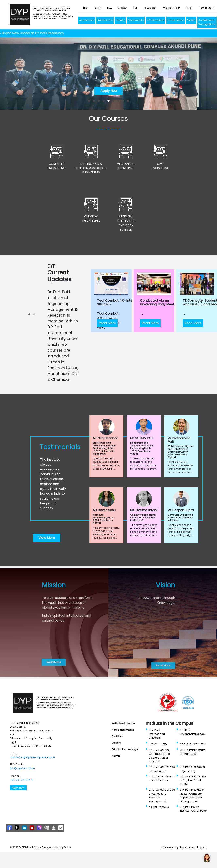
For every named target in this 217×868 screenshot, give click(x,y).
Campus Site (206, 8)
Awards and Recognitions (207, 22)
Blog (189, 8)
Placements (136, 20)
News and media (123, 730)
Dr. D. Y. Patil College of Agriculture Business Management (162, 796)
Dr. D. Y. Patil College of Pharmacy (162, 769)
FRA (110, 8)
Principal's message (125, 749)
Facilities (117, 736)
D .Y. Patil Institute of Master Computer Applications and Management (192, 796)
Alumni (116, 756)
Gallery (116, 743)
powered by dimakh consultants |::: (186, 847)
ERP (135, 8)
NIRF (86, 8)
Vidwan (123, 8)
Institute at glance (123, 723)
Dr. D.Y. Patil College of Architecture (162, 778)
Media (191, 20)
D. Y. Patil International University (157, 734)
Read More (107, 323)
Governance (176, 20)
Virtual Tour (171, 8)
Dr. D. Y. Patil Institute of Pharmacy (193, 752)
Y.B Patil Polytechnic (192, 743)
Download (150, 8)
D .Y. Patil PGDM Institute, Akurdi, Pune (193, 809)
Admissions (105, 20)
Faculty (120, 20)
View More (47, 538)
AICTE (98, 8)
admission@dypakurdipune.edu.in (32, 757)
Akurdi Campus (159, 807)
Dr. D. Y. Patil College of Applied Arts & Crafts (193, 780)
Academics (87, 20)
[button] (89, 101)
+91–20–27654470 (22, 780)
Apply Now (108, 91)
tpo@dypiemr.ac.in (22, 768)
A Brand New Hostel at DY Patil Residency (41, 33)
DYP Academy (158, 743)
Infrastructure (156, 20)
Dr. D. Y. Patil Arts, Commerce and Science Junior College (160, 756)
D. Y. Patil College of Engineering (192, 769)
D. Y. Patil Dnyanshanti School (193, 732)
